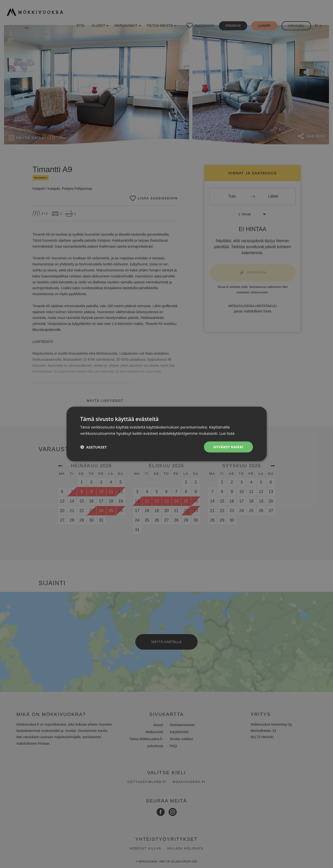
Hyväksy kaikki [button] (228, 447)
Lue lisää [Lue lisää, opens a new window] (227, 433)
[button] (94, 447)
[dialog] (166, 434)
